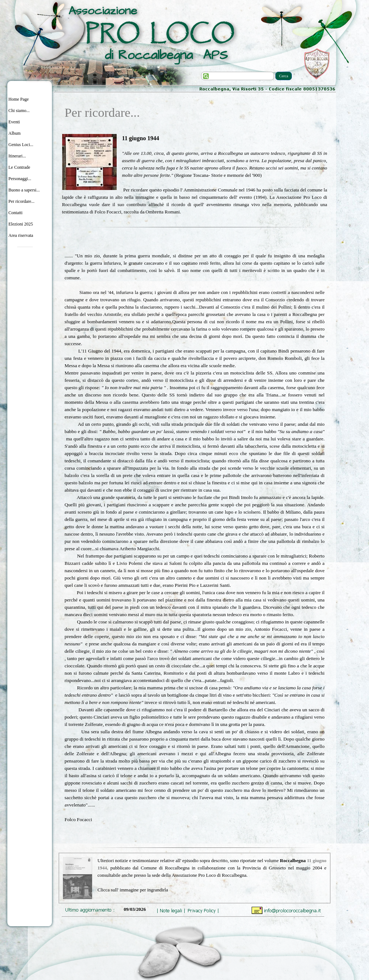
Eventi (14, 122)
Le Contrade (19, 167)
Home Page (19, 99)
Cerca (284, 76)
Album (14, 133)
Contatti (16, 213)
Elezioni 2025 (21, 224)
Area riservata (21, 235)
